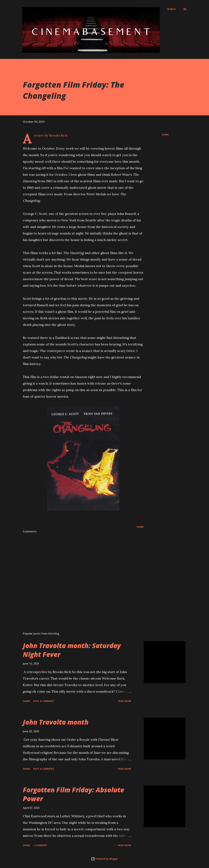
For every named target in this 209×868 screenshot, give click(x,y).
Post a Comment (44, 701)
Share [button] (165, 135)
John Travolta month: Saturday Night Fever (72, 650)
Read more (125, 701)
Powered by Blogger (104, 859)
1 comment (40, 845)
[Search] (171, 9)
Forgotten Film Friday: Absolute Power (73, 794)
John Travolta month (56, 722)
